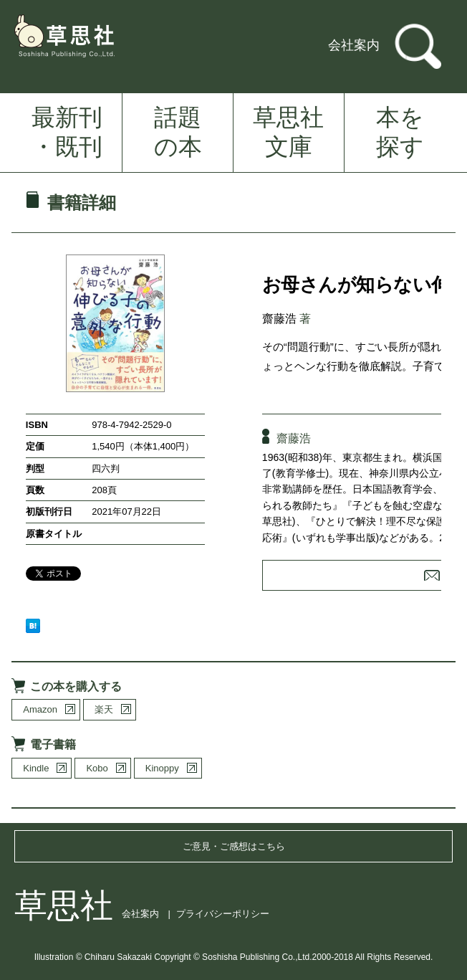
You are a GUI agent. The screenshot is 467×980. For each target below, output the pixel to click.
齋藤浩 (279, 319)
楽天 (104, 709)
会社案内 (354, 45)
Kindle (36, 768)
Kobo (97, 768)
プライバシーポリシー (223, 914)
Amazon (40, 709)
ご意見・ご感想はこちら (234, 846)
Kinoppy (162, 768)
